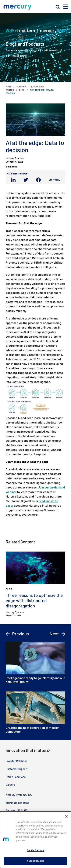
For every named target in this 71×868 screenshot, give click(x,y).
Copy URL (54, 180)
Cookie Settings (36, 850)
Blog (22, 90)
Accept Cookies (35, 861)
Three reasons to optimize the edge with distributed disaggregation (34, 600)
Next (57, 634)
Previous (17, 634)
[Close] (66, 816)
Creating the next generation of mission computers (35, 712)
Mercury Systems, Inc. (19, 795)
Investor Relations (16, 761)
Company (21, 86)
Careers (10, 785)
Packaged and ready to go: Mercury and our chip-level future (35, 662)
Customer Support (17, 769)
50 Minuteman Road (17, 803)
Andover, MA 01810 (17, 811)
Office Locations (16, 777)
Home (8, 86)
